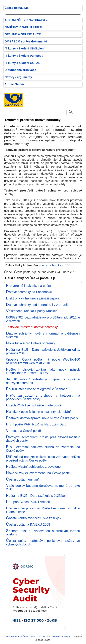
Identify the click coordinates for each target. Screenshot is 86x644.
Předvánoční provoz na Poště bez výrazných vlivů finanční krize (43, 510)
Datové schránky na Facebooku (29, 292)
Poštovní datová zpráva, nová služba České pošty (42, 418)
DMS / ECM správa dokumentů (26, 41)
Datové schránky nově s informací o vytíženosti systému (43, 335)
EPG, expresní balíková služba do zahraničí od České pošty (43, 449)
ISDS (67, 265)
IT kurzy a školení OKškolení (25, 48)
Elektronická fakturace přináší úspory (33, 298)
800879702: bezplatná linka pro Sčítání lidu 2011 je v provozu (43, 319)
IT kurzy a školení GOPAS (22, 63)
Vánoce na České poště (23, 431)
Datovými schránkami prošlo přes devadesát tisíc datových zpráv (43, 439)
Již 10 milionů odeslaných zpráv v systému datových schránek (43, 381)
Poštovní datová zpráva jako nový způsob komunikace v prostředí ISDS (43, 371)
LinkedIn (55, 636)
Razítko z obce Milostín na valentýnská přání (38, 412)
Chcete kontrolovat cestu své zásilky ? (34, 518)
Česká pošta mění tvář (22, 479)
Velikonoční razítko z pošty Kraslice (32, 311)
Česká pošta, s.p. (17, 8)
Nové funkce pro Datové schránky (31, 343)
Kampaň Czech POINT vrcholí (28, 502)
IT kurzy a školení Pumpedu (24, 56)
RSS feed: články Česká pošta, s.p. (22, 636)
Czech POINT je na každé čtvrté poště (34, 405)
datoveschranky (51, 265)
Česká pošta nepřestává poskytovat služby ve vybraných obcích (43, 542)
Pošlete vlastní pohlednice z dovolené (33, 467)
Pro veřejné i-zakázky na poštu (28, 286)
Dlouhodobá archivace (20, 70)
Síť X (45, 636)
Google (66, 636)
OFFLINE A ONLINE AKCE (23, 34)
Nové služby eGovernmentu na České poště (38, 473)
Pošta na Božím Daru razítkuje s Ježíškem (37, 496)
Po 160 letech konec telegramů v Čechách (37, 389)
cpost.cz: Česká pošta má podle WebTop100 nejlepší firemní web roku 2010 (43, 361)
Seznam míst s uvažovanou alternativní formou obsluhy (43, 533)
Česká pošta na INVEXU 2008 (28, 524)
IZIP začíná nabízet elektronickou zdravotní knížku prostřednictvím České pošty (43, 459)
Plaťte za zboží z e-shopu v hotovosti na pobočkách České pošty (43, 397)
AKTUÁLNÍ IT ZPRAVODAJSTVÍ (26, 20)
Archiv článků (14, 84)
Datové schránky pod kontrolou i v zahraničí (38, 305)
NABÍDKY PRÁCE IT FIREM (23, 27)
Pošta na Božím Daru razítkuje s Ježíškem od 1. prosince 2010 (43, 351)
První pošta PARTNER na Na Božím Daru (36, 424)
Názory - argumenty (18, 77)
